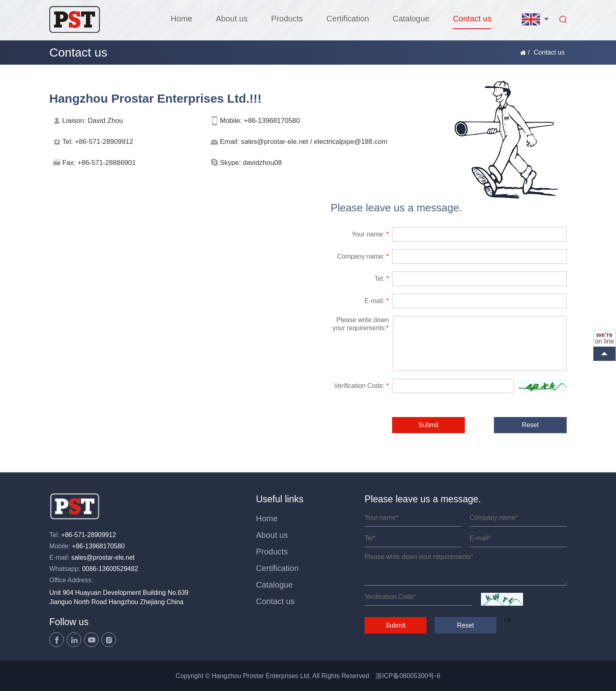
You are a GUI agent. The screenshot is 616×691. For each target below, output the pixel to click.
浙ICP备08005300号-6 (408, 676)
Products (287, 19)
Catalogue (411, 19)
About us (232, 19)
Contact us (472, 19)
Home (181, 19)
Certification (348, 19)
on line (604, 338)
